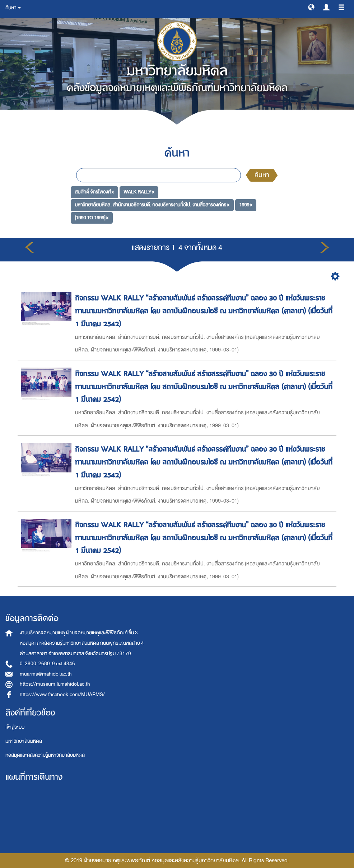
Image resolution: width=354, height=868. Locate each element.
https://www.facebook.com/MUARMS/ (62, 694)
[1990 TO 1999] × (92, 218)
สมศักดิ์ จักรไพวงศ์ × (94, 192)
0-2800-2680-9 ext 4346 (47, 664)
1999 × (246, 205)
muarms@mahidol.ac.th (46, 674)
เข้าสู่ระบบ (15, 727)
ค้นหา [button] (13, 8)
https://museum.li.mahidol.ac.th (55, 684)
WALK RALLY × (139, 192)
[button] (311, 7)
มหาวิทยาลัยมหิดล (24, 741)
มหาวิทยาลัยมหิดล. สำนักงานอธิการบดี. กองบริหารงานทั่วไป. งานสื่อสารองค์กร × (152, 205)
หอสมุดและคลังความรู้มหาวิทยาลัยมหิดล (45, 755)
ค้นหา (262, 175)
